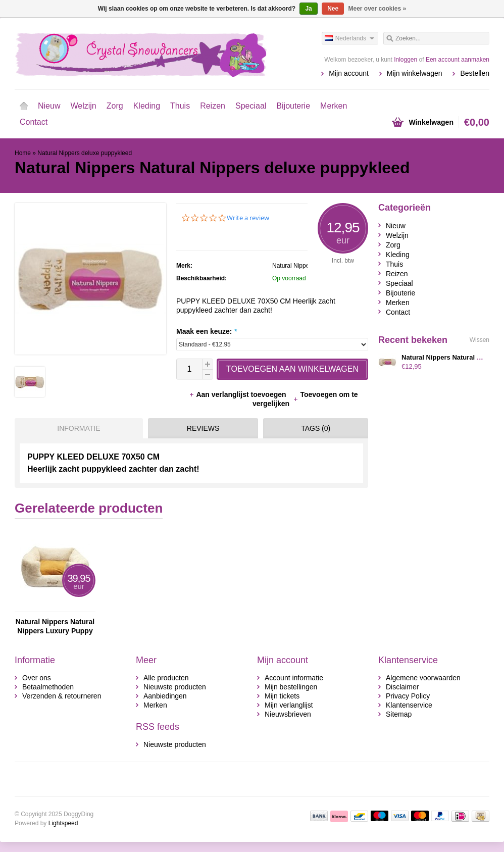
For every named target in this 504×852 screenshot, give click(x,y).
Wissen (480, 340)
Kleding (147, 106)
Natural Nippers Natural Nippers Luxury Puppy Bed (55, 627)
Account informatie (294, 678)
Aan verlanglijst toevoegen (238, 394)
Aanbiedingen (165, 696)
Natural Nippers (293, 266)
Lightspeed (63, 823)
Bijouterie (293, 106)
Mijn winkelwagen (415, 73)
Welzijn (83, 106)
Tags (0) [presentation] (316, 428)
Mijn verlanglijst (289, 705)
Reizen (213, 106)
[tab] (76, 428)
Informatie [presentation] (79, 428)
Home (24, 106)
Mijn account (349, 73)
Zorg (115, 106)
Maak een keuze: (207, 331)
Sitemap (399, 714)
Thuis (180, 106)
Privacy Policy (408, 696)
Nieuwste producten (175, 687)
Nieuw (49, 106)
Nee (333, 9)
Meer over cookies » (377, 9)
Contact (34, 122)
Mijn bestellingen (291, 687)
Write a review (248, 218)
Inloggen (406, 60)
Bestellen (475, 73)
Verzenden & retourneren (62, 696)
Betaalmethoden (48, 687)
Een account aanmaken (458, 60)
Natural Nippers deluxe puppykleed (85, 153)
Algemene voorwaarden (423, 678)
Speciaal (251, 106)
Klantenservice (409, 705)
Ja (308, 9)
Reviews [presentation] (203, 428)
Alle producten (166, 678)
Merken (334, 106)
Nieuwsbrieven (288, 714)
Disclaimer (402, 687)
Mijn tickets (282, 696)
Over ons (37, 678)
